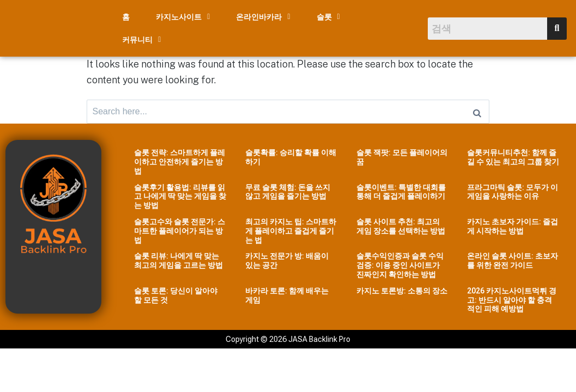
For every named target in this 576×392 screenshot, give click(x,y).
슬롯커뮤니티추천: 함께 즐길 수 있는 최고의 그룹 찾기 (513, 153)
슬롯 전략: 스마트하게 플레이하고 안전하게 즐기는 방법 (180, 158)
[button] (183, 17)
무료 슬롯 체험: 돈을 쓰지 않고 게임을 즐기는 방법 (288, 188)
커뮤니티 (141, 40)
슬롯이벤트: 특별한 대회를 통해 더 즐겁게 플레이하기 (401, 188)
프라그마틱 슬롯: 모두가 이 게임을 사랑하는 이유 (513, 188)
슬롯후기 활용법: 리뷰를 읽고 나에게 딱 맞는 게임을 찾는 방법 (180, 192)
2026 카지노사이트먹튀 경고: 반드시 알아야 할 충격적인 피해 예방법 (512, 296)
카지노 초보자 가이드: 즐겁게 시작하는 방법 (513, 222)
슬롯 (328, 17)
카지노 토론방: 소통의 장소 (402, 287)
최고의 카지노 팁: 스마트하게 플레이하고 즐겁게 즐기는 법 (291, 227)
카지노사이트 (183, 17)
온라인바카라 (263, 17)
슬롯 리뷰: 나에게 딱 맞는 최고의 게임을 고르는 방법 (178, 257)
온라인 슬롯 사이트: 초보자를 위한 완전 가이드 (513, 257)
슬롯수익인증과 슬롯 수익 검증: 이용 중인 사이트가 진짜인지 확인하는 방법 (400, 261)
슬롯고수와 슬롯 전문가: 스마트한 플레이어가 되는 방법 (180, 227)
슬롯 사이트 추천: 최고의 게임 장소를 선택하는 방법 (401, 222)
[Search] (477, 106)
